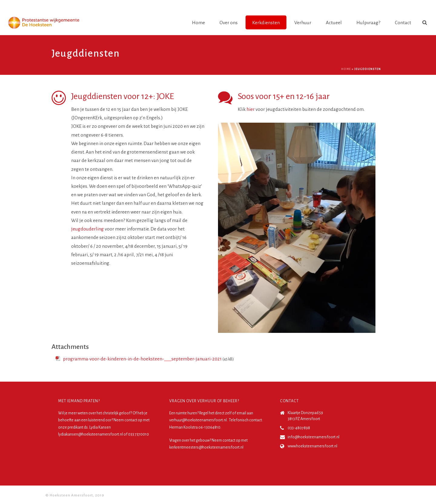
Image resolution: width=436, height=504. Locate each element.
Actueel (334, 23)
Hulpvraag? (368, 23)
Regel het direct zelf (215, 413)
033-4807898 (299, 428)
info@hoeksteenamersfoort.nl (314, 437)
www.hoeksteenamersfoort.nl (312, 446)
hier (251, 109)
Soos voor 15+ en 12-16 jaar (284, 96)
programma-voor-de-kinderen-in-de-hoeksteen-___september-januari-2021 (142, 359)
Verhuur (303, 23)
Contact (403, 23)
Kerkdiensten (266, 23)
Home (198, 23)
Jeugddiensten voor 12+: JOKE (122, 96)
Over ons (229, 23)
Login (417, 6)
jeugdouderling (88, 229)
